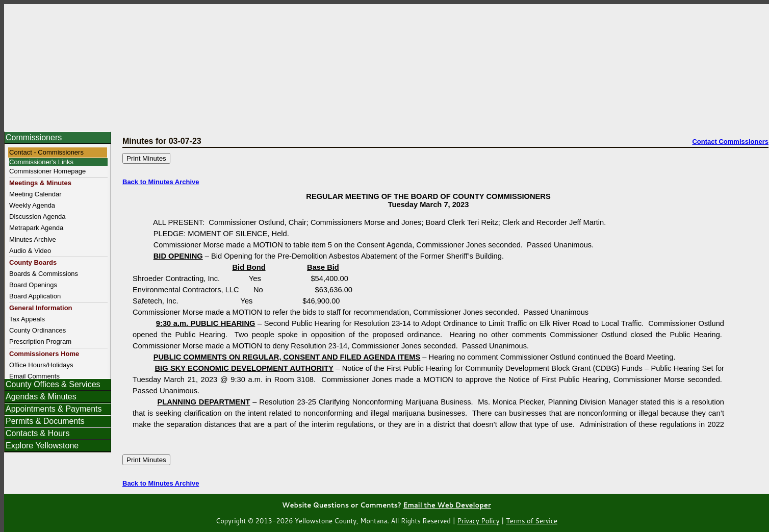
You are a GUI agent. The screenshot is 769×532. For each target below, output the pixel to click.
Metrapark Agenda (36, 228)
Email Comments (34, 376)
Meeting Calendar (35, 194)
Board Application (35, 296)
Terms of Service (532, 521)
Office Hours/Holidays (41, 365)
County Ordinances (37, 330)
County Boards (33, 262)
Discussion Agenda (37, 217)
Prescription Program (40, 341)
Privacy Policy (479, 521)
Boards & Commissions (44, 274)
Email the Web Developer (447, 505)
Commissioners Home (44, 354)
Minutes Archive (33, 239)
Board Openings (33, 285)
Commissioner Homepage (47, 171)
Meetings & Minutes (40, 183)
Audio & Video (30, 251)
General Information (41, 308)
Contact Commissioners (730, 142)
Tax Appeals (27, 319)
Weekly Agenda (32, 205)
